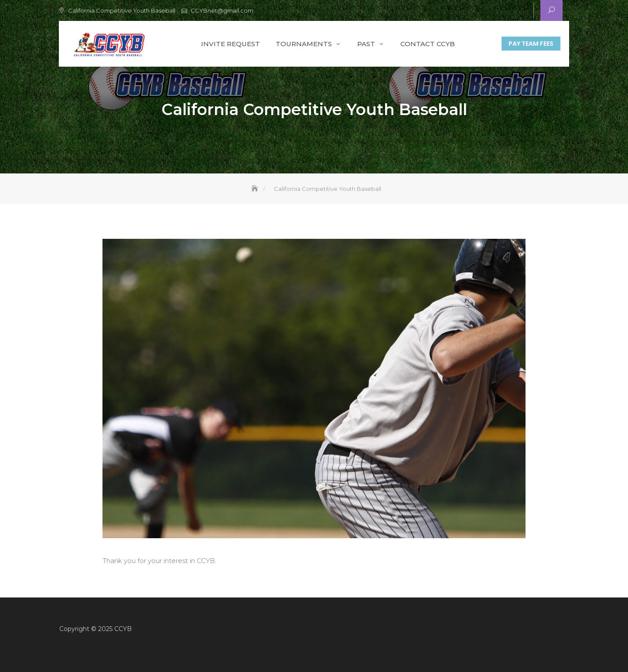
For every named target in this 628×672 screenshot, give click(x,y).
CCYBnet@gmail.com (222, 10)
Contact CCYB (428, 44)
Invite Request (230, 44)
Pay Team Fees (531, 44)
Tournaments (304, 44)
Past (366, 44)
